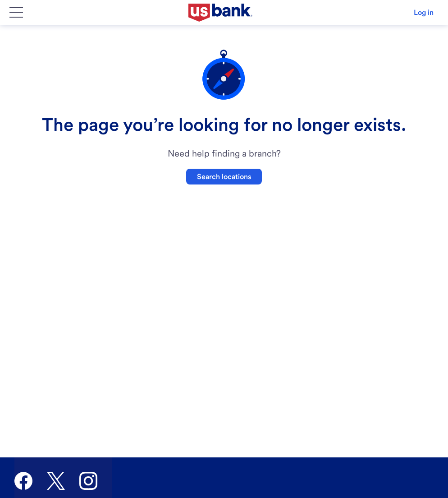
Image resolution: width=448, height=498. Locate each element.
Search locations (224, 177)
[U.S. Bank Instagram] (88, 481)
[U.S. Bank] (220, 13)
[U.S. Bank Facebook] (23, 481)
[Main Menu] (16, 13)
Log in (424, 12)
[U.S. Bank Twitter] (56, 481)
